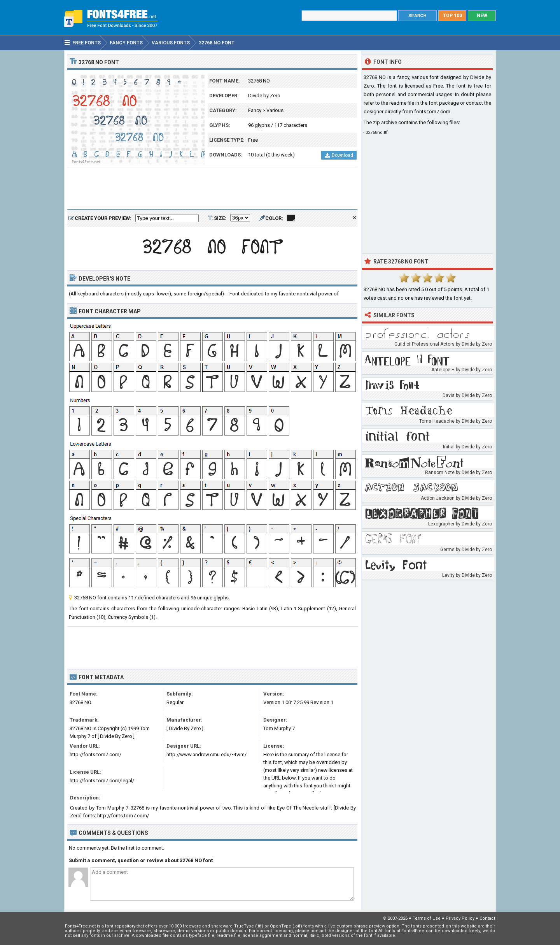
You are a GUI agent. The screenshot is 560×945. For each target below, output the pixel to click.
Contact (487, 918)
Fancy (255, 110)
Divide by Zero (264, 96)
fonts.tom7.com (432, 112)
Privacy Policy (460, 918)
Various (275, 110)
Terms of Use (427, 918)
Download (339, 155)
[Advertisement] (212, 189)
